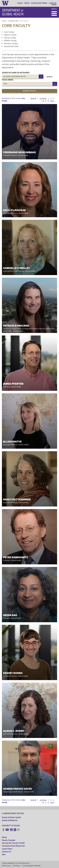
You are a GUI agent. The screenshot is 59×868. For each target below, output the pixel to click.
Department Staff (11, 46)
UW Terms (16, 866)
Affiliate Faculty (10, 41)
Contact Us (53, 3)
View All (33, 98)
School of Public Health (11, 817)
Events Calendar (9, 840)
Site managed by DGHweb (32, 866)
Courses (20, 3)
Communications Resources (13, 846)
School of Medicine (10, 820)
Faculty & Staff (13, 21)
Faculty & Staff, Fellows (39, 3)
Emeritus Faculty (11, 43)
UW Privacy (6, 866)
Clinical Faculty (10, 38)
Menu (54, 9)
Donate (54, 4)
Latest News (7, 849)
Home (4, 21)
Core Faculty (9, 32)
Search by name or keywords (16, 73)
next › (52, 101)
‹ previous (43, 98)
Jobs (4, 854)
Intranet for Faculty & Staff (13, 843)
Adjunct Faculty (10, 35)
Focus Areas (8, 80)
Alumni (27, 3)
